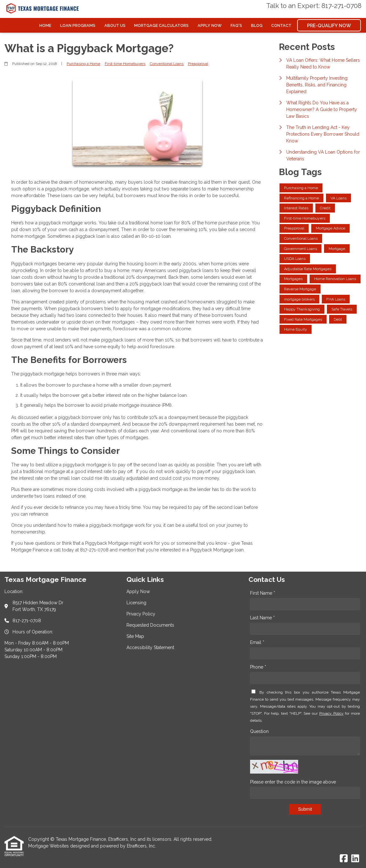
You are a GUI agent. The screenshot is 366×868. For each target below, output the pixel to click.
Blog (257, 25)
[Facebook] (344, 859)
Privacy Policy (331, 713)
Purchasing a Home (83, 64)
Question (259, 731)
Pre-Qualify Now (329, 25)
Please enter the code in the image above (293, 782)
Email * (257, 642)
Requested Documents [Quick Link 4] (150, 625)
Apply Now (210, 25)
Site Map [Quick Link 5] (135, 636)
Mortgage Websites (49, 846)
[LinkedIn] (355, 859)
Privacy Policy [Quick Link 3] (141, 614)
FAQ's (236, 25)
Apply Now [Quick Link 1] (138, 591)
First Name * (263, 593)
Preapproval (198, 64)
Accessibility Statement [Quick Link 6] (150, 647)
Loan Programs (78, 25)
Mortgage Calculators (161, 25)
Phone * (258, 667)
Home (45, 25)
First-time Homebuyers (125, 64)
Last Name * (262, 618)
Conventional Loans (167, 64)
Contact (281, 25)
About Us (115, 25)
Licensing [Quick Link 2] (136, 603)
